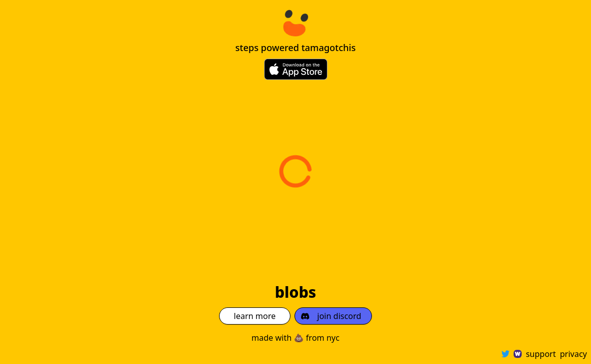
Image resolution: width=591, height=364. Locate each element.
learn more (255, 316)
